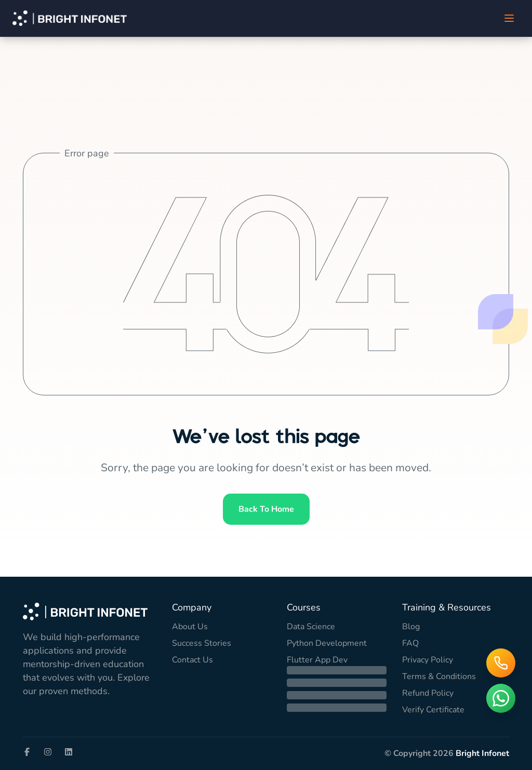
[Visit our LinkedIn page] (69, 752)
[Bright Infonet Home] (70, 18)
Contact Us (192, 660)
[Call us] (501, 663)
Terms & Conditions (439, 676)
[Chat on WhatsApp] (501, 698)
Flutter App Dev (317, 660)
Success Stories (202, 643)
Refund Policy (428, 693)
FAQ (410, 643)
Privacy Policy (428, 660)
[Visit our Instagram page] (48, 752)
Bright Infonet (482, 753)
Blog (411, 627)
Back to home (266, 509)
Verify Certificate (433, 710)
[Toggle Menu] (509, 18)
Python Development (327, 643)
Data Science (311, 627)
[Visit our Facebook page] (27, 752)
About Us (190, 627)
